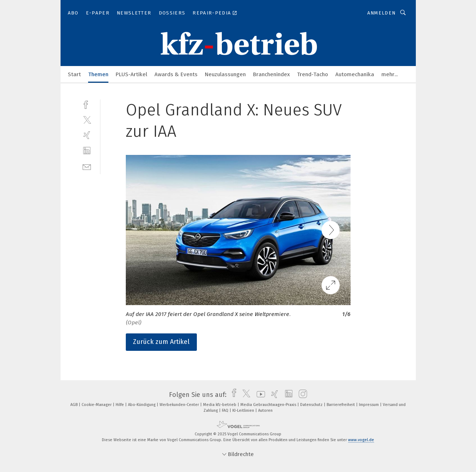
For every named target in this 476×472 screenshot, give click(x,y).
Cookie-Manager (97, 405)
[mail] (87, 166)
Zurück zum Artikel (161, 342)
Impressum (369, 405)
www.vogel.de (361, 440)
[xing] (87, 135)
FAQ (226, 411)
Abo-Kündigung (142, 405)
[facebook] (87, 104)
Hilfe (120, 405)
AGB (74, 405)
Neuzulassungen (225, 74)
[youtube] (259, 395)
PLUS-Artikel (131, 74)
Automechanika (355, 74)
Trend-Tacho (312, 74)
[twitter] (87, 120)
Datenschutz (312, 405)
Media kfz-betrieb (220, 405)
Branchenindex (271, 74)
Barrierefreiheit (341, 405)
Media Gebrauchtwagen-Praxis (269, 405)
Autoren (265, 411)
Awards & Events (176, 74)
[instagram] (301, 395)
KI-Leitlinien (244, 411)
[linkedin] (87, 151)
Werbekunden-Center (180, 405)
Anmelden (382, 13)
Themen (98, 74)
